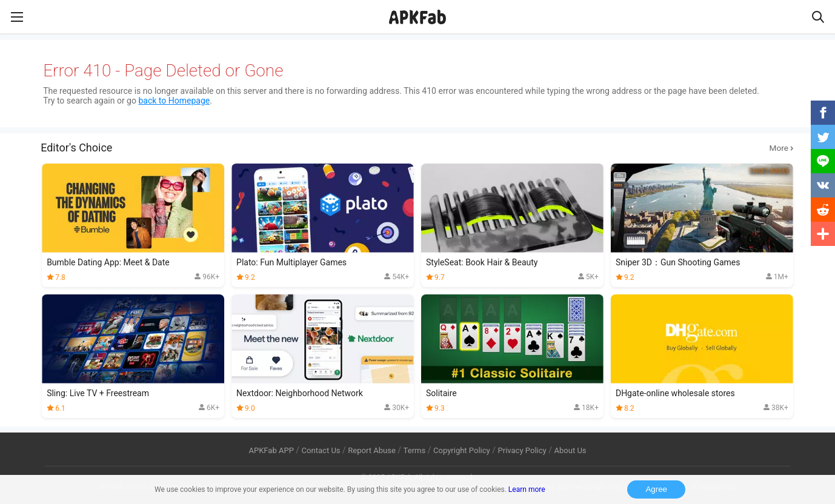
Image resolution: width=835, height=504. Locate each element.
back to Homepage (174, 101)
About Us (570, 450)
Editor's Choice (417, 148)
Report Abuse (372, 450)
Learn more (527, 489)
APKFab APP (271, 450)
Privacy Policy (522, 450)
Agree (656, 489)
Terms (415, 450)
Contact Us (321, 450)
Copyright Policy (462, 450)
